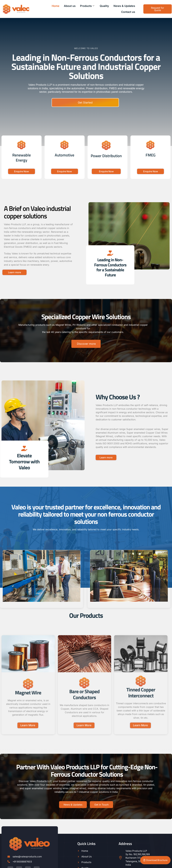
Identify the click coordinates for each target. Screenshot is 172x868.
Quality (104, 6)
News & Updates (124, 6)
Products (87, 6)
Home (56, 6)
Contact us (128, 12)
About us (70, 6)
